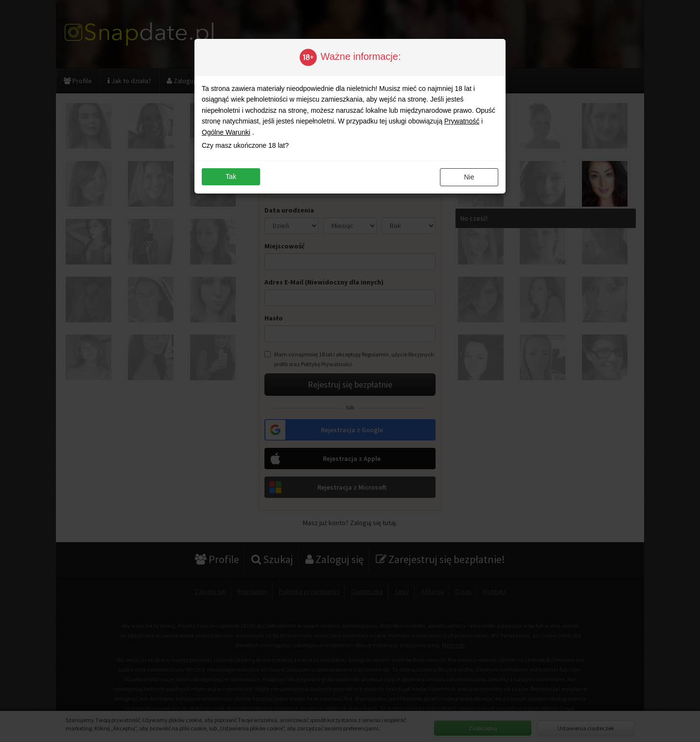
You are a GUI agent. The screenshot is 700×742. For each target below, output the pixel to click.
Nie (469, 177)
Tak (231, 177)
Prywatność (462, 121)
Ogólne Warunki (226, 132)
